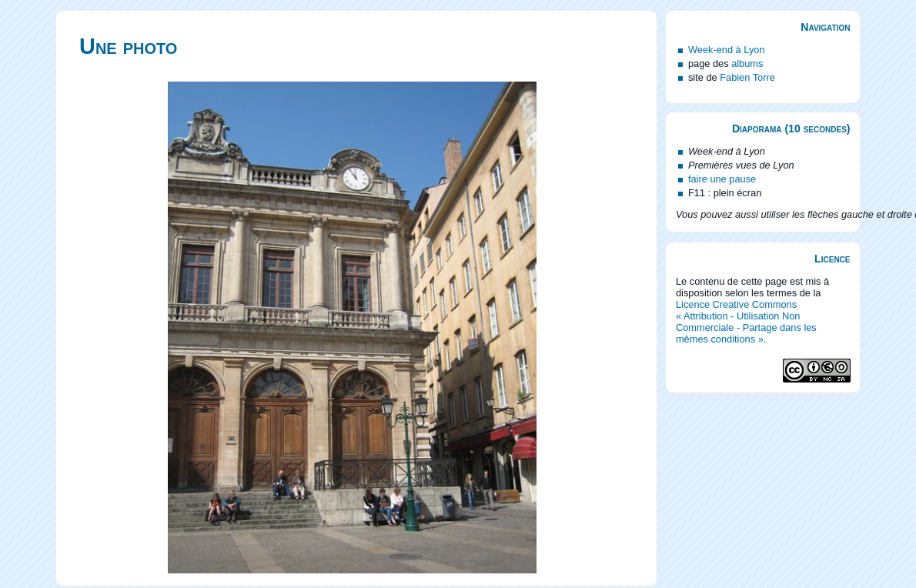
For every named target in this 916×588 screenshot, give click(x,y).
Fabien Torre (747, 77)
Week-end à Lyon (727, 50)
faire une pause (722, 179)
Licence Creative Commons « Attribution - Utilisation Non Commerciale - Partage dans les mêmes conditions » (746, 322)
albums (747, 63)
